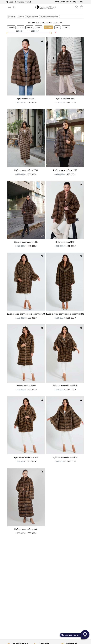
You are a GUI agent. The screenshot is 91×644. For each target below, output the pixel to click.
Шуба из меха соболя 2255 (65, 170)
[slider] (7, 33)
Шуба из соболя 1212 (65, 242)
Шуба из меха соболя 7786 (26, 170)
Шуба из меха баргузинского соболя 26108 (26, 314)
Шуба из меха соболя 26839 (65, 457)
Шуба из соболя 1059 (65, 99)
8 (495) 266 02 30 (77, 2)
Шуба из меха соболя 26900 (26, 457)
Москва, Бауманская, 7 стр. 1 (19, 2)
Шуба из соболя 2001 (26, 99)
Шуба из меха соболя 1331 (26, 242)
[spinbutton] (21, 31)
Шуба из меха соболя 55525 (65, 386)
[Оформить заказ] (82, 7)
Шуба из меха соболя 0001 (26, 529)
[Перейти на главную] (45, 7)
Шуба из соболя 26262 (26, 386)
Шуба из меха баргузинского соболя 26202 (65, 314)
